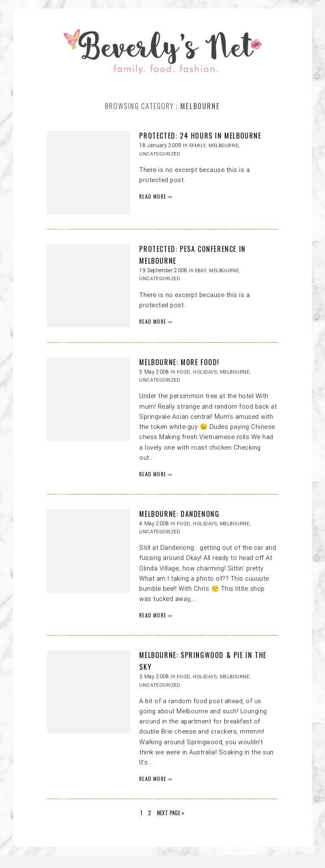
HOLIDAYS (205, 372)
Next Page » (171, 813)
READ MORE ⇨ (156, 196)
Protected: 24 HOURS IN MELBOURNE (200, 136)
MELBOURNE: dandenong (179, 514)
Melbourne (223, 146)
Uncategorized (160, 154)
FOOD (183, 372)
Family (197, 146)
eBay (201, 271)
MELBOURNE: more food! (179, 362)
